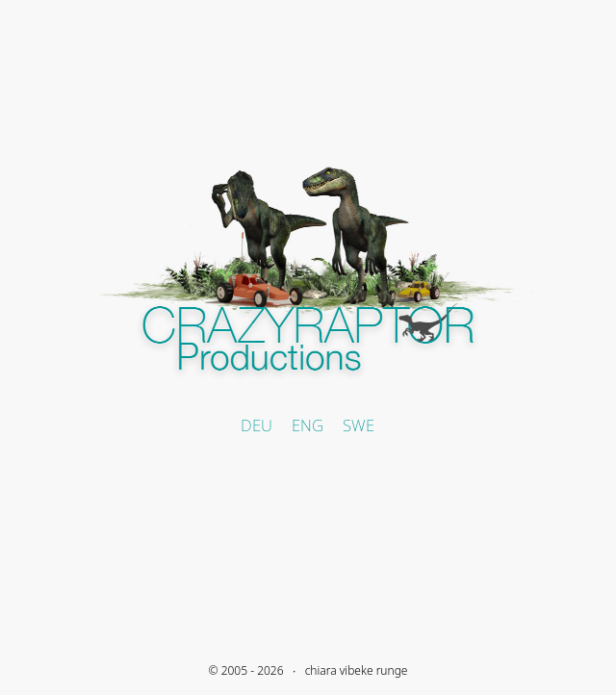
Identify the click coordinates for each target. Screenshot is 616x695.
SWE (359, 425)
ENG (308, 425)
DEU (257, 425)
